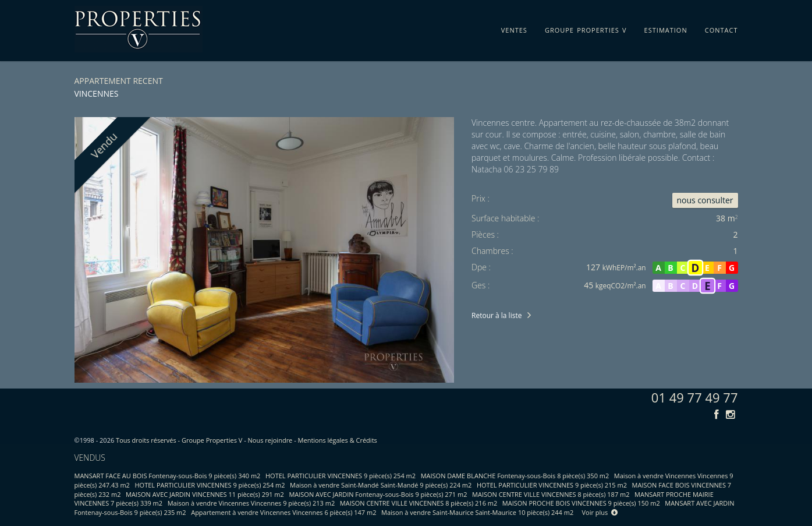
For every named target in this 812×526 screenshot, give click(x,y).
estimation (666, 28)
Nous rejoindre (270, 440)
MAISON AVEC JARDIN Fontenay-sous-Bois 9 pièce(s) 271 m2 (378, 494)
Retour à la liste (497, 315)
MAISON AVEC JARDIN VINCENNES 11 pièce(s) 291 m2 (205, 494)
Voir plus (600, 512)
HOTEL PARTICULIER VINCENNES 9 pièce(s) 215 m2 (552, 485)
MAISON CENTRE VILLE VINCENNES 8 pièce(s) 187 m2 (551, 494)
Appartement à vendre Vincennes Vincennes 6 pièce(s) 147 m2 (283, 512)
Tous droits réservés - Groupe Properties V (179, 440)
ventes (514, 28)
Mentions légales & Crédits (338, 440)
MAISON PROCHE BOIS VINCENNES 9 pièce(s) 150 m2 (581, 503)
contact (721, 28)
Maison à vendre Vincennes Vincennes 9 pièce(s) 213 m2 (251, 503)
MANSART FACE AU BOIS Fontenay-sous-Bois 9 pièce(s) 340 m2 (168, 476)
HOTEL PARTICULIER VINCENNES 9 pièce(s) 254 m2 (341, 476)
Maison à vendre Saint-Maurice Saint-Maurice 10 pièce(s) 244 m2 (477, 512)
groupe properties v (586, 28)
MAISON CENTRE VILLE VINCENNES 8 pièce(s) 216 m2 (419, 503)
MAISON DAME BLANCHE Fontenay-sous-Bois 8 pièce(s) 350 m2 (515, 476)
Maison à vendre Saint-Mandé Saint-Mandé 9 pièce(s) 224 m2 (381, 485)
